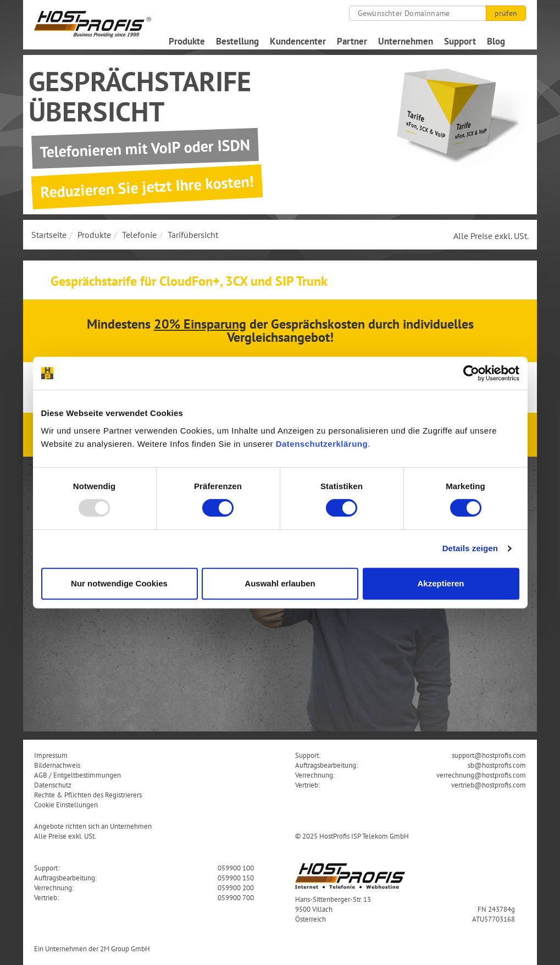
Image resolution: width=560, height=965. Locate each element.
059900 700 (236, 897)
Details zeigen (470, 548)
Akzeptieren (440, 583)
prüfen (506, 13)
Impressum (51, 755)
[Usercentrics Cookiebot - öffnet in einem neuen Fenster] (471, 373)
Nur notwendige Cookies (119, 583)
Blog (496, 41)
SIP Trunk (301, 281)
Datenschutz (53, 785)
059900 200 (236, 888)
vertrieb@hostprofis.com (489, 785)
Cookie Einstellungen (66, 805)
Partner (352, 41)
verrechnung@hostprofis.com (481, 775)
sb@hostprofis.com (497, 765)
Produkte (187, 41)
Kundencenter (298, 41)
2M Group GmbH (125, 949)
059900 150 (236, 878)
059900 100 (236, 868)
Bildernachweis (57, 765)
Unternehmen (406, 41)
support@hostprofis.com (489, 755)
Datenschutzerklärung (322, 444)
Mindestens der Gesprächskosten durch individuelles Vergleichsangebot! (280, 331)
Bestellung (237, 41)
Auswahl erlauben (280, 583)
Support (460, 41)
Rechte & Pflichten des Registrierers (88, 795)
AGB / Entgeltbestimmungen (77, 775)
